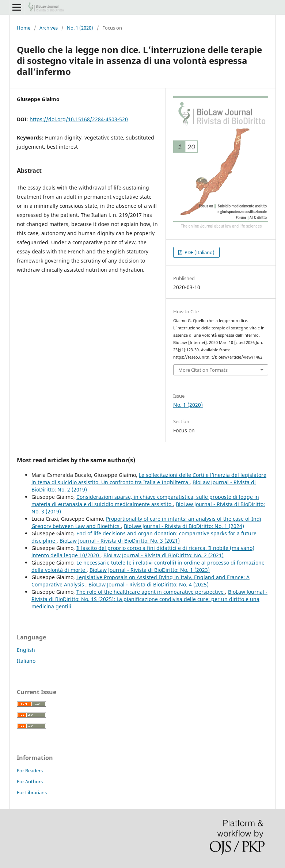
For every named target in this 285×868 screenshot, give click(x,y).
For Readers (30, 771)
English (26, 650)
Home (24, 28)
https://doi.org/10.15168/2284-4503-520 (79, 119)
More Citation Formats (203, 370)
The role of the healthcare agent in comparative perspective (151, 592)
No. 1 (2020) (80, 28)
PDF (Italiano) (199, 252)
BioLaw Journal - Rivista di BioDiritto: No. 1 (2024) (184, 526)
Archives (49, 28)
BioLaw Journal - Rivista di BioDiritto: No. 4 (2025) (149, 584)
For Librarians (32, 792)
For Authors (30, 781)
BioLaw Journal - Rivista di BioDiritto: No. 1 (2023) (150, 570)
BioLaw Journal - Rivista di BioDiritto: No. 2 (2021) (164, 555)
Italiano (26, 661)
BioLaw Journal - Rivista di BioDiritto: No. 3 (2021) (120, 541)
